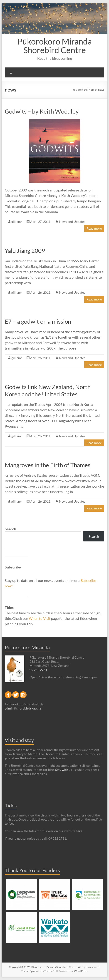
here (79, 831)
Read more (94, 228)
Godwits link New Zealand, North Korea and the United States (48, 390)
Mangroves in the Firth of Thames (48, 465)
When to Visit (40, 618)
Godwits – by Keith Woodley (42, 111)
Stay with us (64, 770)
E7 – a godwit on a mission (38, 321)
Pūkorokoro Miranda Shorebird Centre (54, 46)
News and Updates (72, 222)
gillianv (16, 222)
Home (92, 90)
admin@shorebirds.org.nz (23, 708)
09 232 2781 (38, 670)
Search (10, 529)
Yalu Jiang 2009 (25, 251)
